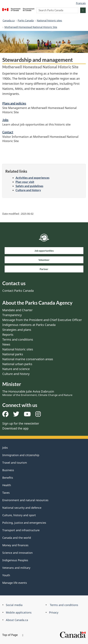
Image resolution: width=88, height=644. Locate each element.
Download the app (15, 428)
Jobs (5, 120)
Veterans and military (16, 568)
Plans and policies (14, 103)
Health (7, 485)
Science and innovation (17, 553)
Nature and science (16, 369)
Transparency (12, 315)
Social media (14, 605)
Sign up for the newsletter (21, 423)
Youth (6, 575)
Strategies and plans (17, 330)
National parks (13, 354)
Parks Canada (26, 21)
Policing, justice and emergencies (24, 523)
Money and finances (15, 545)
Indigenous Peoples (15, 560)
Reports (8, 335)
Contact (8, 132)
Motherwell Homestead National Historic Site (31, 27)
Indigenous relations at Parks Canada (29, 325)
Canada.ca (9, 21)
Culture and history (28, 190)
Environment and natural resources (25, 500)
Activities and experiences (32, 178)
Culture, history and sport (19, 515)
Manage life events (15, 583)
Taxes (6, 493)
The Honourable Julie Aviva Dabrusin (37, 393)
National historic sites (49, 21)
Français (81, 3)
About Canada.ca (17, 620)
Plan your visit (25, 182)
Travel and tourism (15, 463)
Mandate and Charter (17, 310)
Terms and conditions (18, 339)
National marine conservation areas (28, 359)
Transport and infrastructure (21, 530)
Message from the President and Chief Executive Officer (42, 320)
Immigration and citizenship (21, 455)
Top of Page (13, 635)
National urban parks (17, 364)
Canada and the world (17, 538)
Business (8, 470)
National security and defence (22, 508)
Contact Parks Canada (18, 291)
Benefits (8, 478)
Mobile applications (19, 612)
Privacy (54, 612)
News (6, 344)
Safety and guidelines (29, 186)
